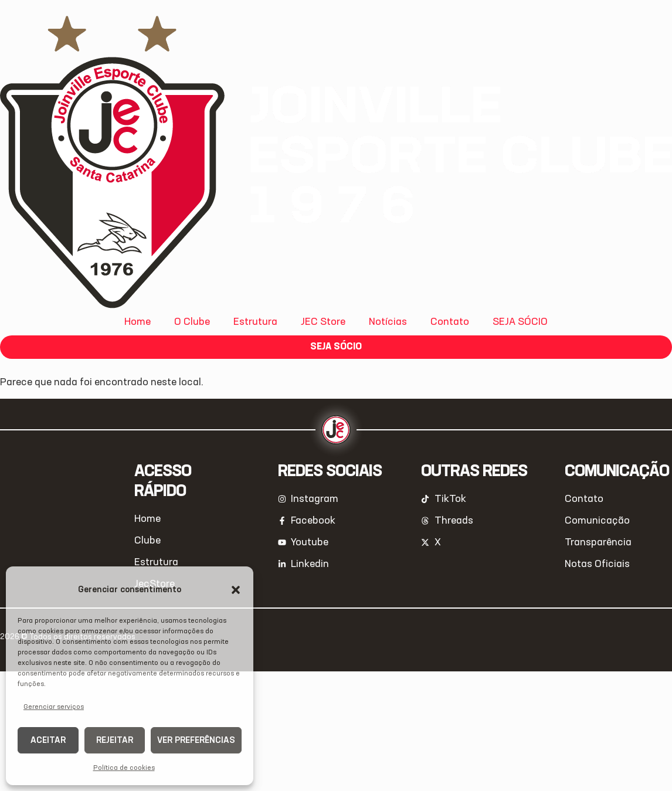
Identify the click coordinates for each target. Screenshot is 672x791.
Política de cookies (124, 768)
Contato (450, 322)
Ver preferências (196, 740)
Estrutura (255, 322)
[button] (236, 590)
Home (138, 322)
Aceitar (48, 740)
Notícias (388, 322)
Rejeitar (115, 740)
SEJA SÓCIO (520, 322)
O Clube (192, 322)
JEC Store (323, 322)
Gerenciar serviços (54, 707)
